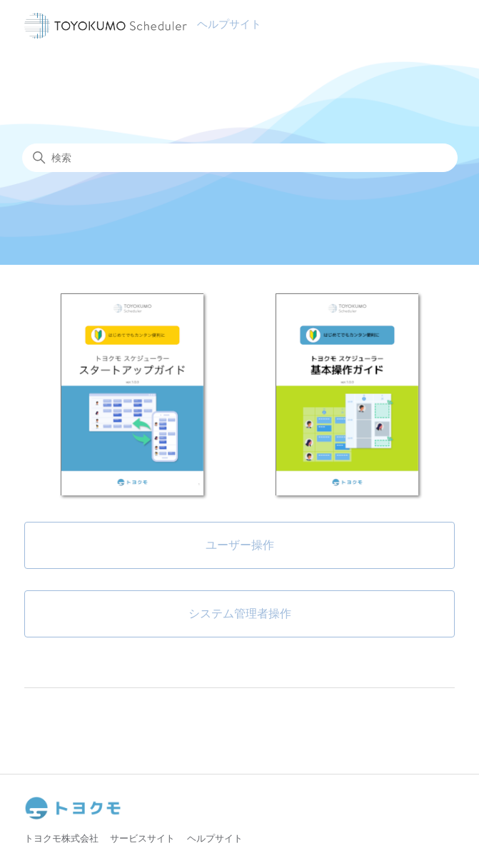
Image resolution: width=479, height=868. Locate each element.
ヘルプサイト (215, 838)
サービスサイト (142, 838)
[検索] (240, 158)
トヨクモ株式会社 (61, 838)
